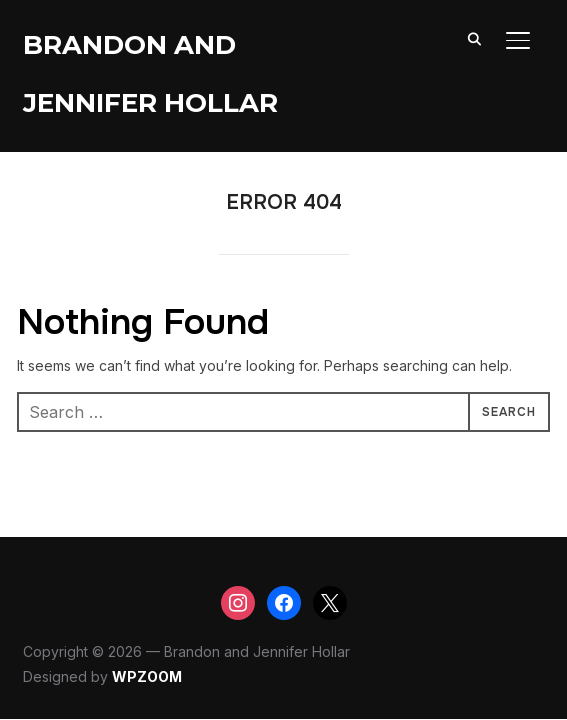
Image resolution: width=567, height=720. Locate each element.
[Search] (474, 38)
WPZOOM (147, 676)
